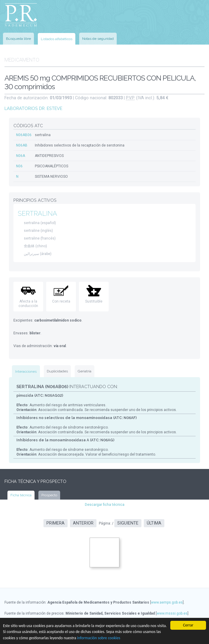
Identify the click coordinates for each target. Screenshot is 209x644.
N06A (21, 156)
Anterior (83, 523)
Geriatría (85, 371)
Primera (56, 523)
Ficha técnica (21, 495)
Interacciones (26, 371)
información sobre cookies (99, 638)
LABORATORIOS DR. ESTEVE (33, 108)
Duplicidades (57, 371)
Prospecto (49, 495)
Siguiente (128, 523)
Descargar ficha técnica (105, 505)
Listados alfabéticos (57, 39)
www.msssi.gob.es (172, 613)
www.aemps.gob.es (167, 602)
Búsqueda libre (18, 39)
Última (154, 523)
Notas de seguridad (98, 39)
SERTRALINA (38, 214)
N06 (19, 166)
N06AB (22, 145)
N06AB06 (24, 135)
